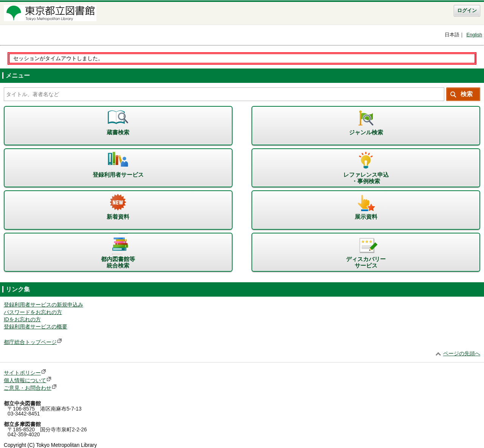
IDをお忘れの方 (22, 320)
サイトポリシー (22, 373)
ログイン (467, 11)
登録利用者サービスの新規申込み (43, 305)
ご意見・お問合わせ (28, 388)
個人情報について (25, 380)
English (474, 35)
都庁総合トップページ (30, 342)
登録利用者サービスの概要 (36, 327)
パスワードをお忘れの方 (33, 312)
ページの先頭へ (462, 354)
